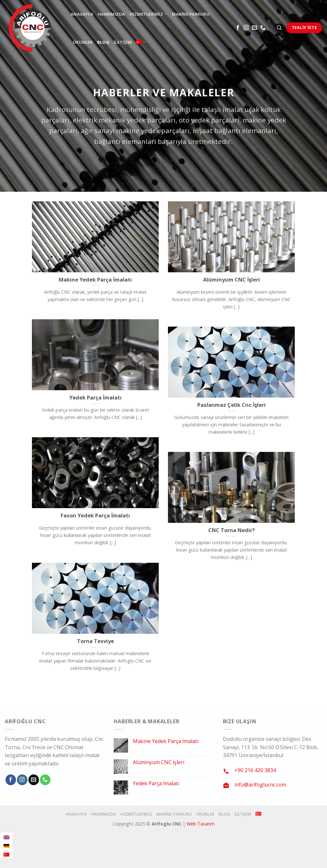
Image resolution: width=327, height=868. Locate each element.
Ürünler (83, 42)
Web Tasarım (201, 824)
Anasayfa (82, 14)
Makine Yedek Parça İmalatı (166, 741)
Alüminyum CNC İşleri (159, 762)
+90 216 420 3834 (255, 770)
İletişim (123, 42)
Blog (103, 42)
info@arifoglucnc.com (260, 785)
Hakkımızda (111, 14)
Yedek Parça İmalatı (156, 783)
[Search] (279, 28)
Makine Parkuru (191, 14)
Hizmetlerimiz (149, 14)
